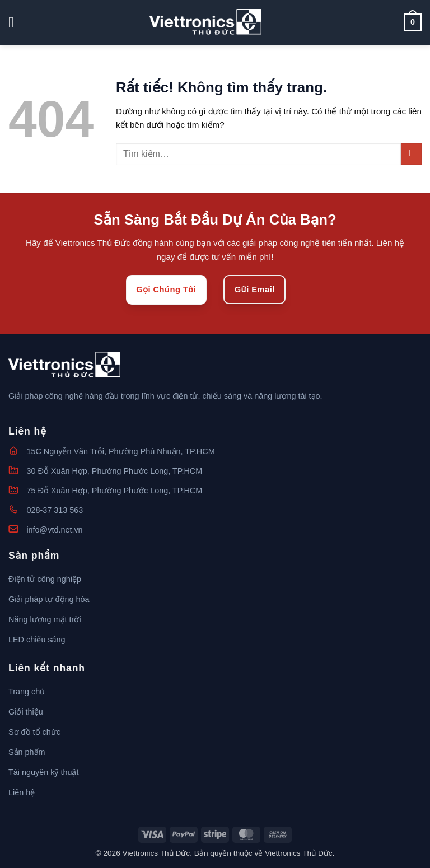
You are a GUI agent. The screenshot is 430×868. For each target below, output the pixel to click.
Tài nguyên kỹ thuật (43, 772)
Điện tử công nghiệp (45, 579)
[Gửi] (411, 154)
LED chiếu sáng (37, 640)
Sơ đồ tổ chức (34, 732)
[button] (16, 23)
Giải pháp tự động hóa (49, 599)
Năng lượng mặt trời (45, 619)
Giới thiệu (26, 712)
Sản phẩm (27, 752)
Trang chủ (27, 692)
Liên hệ (22, 792)
